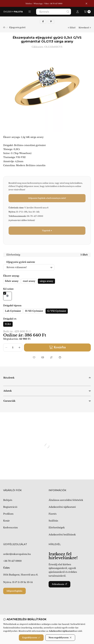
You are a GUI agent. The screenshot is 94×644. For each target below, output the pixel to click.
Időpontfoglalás (14, 591)
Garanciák (9, 401)
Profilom (8, 514)
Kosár (6, 521)
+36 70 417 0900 (12, 561)
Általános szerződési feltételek (66, 500)
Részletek (9, 378)
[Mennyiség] (13, 347)
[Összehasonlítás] (51, 357)
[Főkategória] (4, 27)
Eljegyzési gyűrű (17, 27)
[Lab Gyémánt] (13, 311)
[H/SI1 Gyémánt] (34, 311)
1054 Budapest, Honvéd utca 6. (21, 575)
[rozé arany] (29, 281)
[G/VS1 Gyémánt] (57, 311)
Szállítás (53, 521)
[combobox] (54, 12)
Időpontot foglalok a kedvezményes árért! (47, 198)
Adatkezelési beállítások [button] (62, 535)
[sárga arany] (46, 281)
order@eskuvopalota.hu (17, 554)
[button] (30, 12)
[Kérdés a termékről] (60, 357)
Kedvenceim (10, 528)
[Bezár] (86, 3)
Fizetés (53, 514)
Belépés (8, 500)
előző (72, 28)
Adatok (8, 391)
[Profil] (78, 12)
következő (85, 28)
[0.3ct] (8, 324)
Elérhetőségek (57, 528)
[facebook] (43, 22)
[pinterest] (51, 22)
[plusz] (19, 347)
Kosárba (57, 347)
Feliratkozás (59, 584)
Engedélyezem (31, 638)
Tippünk (46, 231)
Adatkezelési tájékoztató (62, 507)
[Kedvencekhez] (34, 357)
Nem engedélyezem (60, 638)
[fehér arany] (12, 281)
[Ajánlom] (43, 357)
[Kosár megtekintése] (87, 12)
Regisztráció (10, 507)
